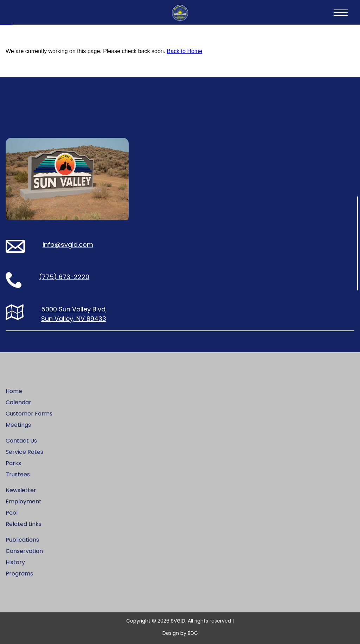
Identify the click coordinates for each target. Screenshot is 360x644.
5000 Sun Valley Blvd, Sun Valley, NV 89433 (74, 314)
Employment (24, 501)
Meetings (18, 425)
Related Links (24, 524)
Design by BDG (180, 633)
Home (14, 391)
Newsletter (21, 490)
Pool (12, 513)
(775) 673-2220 (64, 277)
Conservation (24, 551)
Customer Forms (29, 414)
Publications (22, 540)
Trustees (18, 474)
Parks (13, 463)
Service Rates (24, 452)
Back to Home (185, 51)
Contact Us (21, 441)
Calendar (18, 402)
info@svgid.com (68, 244)
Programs (19, 574)
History (15, 562)
